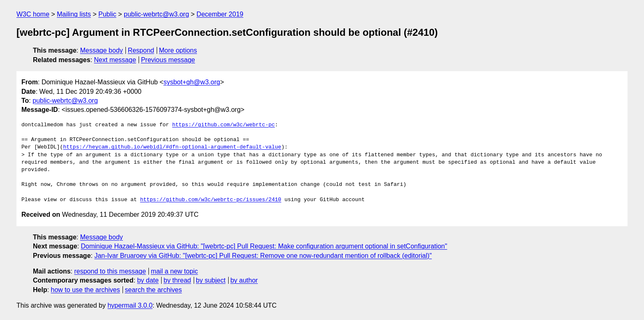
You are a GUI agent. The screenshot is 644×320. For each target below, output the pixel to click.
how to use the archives (86, 290)
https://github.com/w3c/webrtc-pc (224, 125)
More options (178, 50)
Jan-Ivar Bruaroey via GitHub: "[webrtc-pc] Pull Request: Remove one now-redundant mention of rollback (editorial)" (263, 256)
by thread (177, 280)
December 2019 (220, 14)
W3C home (33, 14)
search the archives (154, 290)
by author (244, 280)
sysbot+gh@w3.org (192, 82)
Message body (102, 50)
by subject (211, 280)
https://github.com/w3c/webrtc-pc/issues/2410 (211, 200)
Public (107, 14)
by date (148, 280)
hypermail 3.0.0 (130, 305)
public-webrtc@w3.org (156, 14)
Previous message (168, 60)
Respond (141, 50)
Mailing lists (74, 14)
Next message (115, 60)
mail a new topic (175, 271)
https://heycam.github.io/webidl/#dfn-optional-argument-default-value (172, 147)
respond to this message (110, 271)
